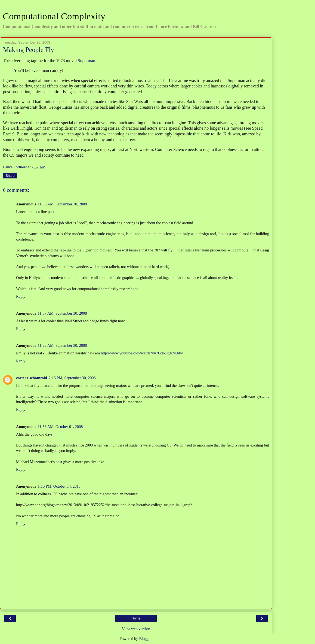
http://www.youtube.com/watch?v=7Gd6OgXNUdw (142, 353)
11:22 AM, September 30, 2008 (62, 345)
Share (10, 176)
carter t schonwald (32, 378)
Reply (21, 296)
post (59, 462)
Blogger (145, 639)
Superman (87, 61)
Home (136, 618)
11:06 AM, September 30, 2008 (62, 204)
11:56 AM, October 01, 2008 (60, 427)
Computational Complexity (54, 16)
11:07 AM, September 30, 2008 (62, 313)
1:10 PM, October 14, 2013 (59, 486)
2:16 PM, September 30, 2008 (72, 378)
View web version (136, 629)
